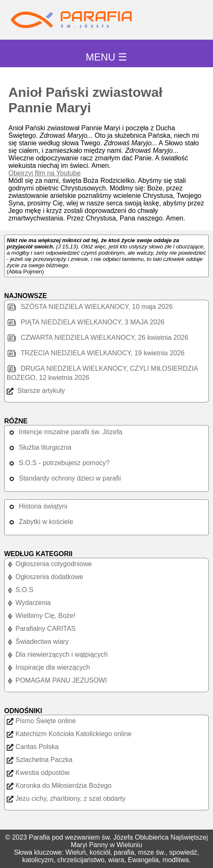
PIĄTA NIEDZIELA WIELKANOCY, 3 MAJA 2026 (86, 322)
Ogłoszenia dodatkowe (45, 577)
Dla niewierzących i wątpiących (57, 654)
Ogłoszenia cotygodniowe (49, 564)
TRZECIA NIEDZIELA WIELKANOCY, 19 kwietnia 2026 (96, 353)
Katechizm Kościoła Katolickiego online (69, 734)
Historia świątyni (37, 506)
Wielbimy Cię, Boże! (41, 616)
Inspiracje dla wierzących (48, 667)
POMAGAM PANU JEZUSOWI (57, 680)
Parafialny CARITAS (41, 629)
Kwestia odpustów (38, 773)
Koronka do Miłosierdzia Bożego (59, 786)
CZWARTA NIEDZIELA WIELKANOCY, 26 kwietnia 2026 (98, 338)
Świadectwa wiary (38, 642)
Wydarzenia (29, 603)
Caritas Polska (33, 747)
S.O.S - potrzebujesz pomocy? (58, 463)
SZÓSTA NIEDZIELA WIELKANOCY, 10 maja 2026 (90, 307)
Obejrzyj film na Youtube (45, 173)
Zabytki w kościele (40, 522)
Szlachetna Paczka (40, 760)
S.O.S (20, 590)
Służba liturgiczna (39, 447)
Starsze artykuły (36, 391)
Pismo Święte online (41, 721)
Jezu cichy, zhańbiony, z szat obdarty (66, 798)
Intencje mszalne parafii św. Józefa (64, 432)
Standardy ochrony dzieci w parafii (64, 478)
